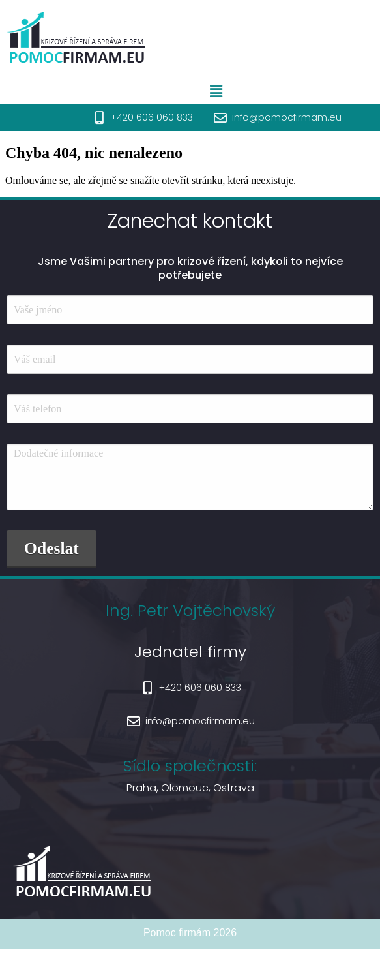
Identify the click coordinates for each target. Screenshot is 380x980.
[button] (241, 91)
